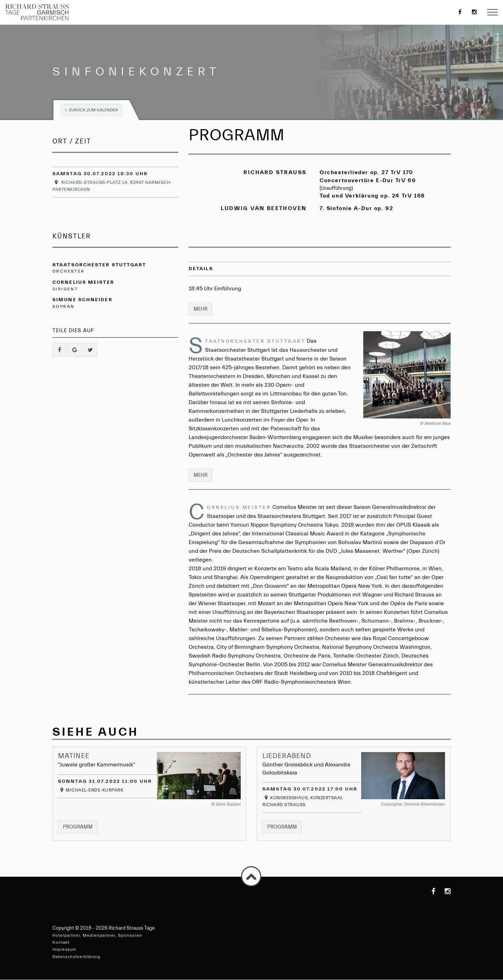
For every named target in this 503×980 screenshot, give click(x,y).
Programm (81, 826)
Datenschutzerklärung (76, 957)
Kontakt (61, 943)
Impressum (64, 950)
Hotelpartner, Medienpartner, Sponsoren (97, 936)
